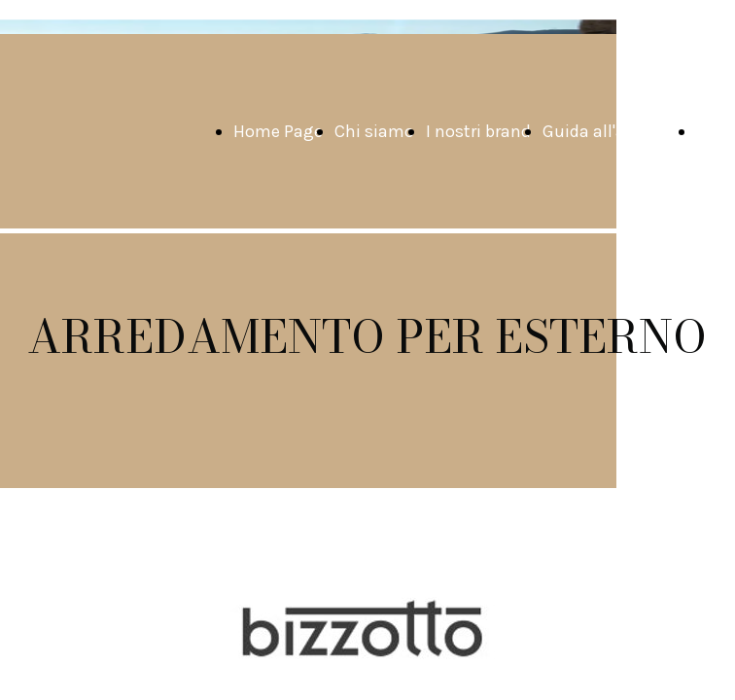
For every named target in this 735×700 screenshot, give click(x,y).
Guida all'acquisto (613, 131)
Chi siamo (374, 131)
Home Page (278, 131)
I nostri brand (478, 131)
